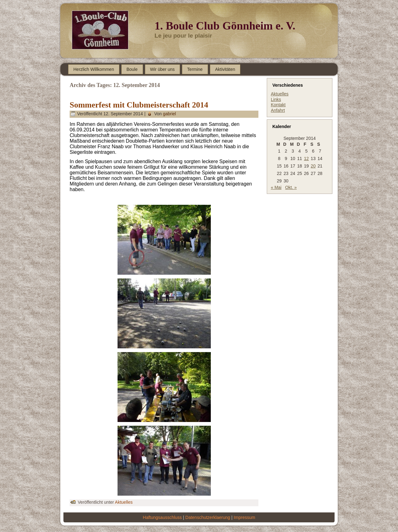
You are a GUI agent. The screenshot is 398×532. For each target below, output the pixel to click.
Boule (132, 69)
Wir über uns (162, 69)
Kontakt (278, 105)
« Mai (276, 187)
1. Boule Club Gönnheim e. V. (225, 26)
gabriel (169, 114)
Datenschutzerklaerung (208, 517)
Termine (195, 69)
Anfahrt (278, 110)
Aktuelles (124, 502)
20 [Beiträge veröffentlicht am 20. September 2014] (313, 166)
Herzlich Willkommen (94, 69)
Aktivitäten (225, 69)
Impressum (244, 517)
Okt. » (291, 187)
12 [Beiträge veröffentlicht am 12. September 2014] (307, 158)
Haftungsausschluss (162, 517)
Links (276, 99)
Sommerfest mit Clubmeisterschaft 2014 (139, 105)
